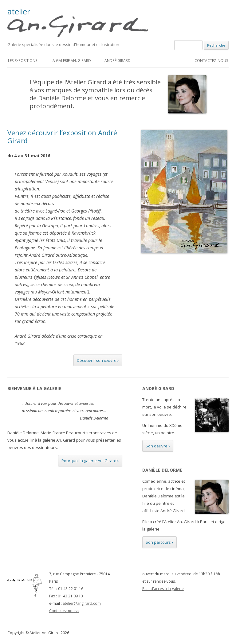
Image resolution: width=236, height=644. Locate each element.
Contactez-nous (211, 61)
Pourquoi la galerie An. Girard (90, 461)
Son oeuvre (158, 446)
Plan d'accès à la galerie (163, 589)
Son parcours (159, 542)
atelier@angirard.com (82, 603)
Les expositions (23, 61)
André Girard (118, 61)
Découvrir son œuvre (98, 360)
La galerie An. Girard (71, 61)
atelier (81, 22)
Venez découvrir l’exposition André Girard (62, 136)
